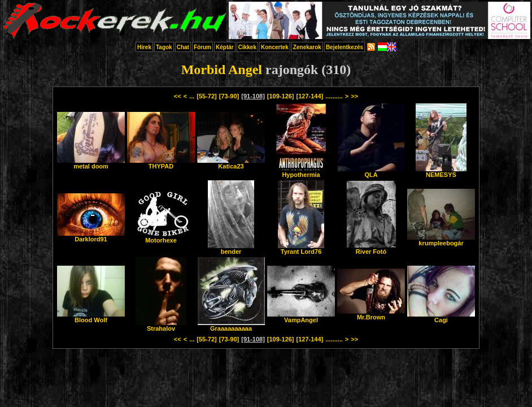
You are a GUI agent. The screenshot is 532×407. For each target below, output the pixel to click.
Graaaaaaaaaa (231, 326)
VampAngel (301, 317)
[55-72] (206, 96)
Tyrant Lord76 (301, 249)
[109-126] (281, 96)
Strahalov (161, 326)
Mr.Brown (371, 314)
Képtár (225, 47)
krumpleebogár (441, 240)
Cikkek (247, 47)
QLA (371, 172)
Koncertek (275, 47)
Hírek (144, 47)
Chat (183, 47)
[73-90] (229, 96)
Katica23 (231, 163)
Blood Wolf (91, 317)
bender (231, 249)
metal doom (91, 163)
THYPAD (161, 163)
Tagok (164, 47)
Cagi (441, 317)
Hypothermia (301, 172)
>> (354, 96)
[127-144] (310, 96)
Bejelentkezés (345, 47)
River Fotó (371, 249)
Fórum (202, 47)
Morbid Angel (222, 70)
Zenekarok (307, 47)
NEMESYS (441, 172)
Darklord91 (91, 236)
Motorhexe (161, 237)
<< (178, 96)
